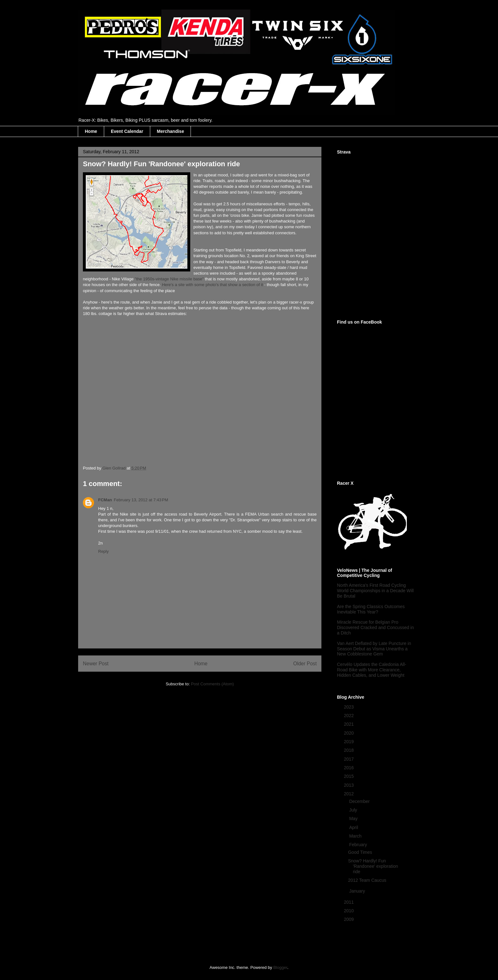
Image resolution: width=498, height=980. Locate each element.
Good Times (360, 852)
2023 (350, 707)
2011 (350, 902)
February (359, 845)
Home (91, 131)
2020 (350, 733)
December (360, 801)
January (358, 891)
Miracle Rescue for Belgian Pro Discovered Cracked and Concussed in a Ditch (375, 627)
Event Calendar (127, 131)
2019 (350, 742)
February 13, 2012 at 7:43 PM (141, 500)
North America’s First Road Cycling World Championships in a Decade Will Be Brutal (375, 591)
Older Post (305, 664)
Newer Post (96, 664)
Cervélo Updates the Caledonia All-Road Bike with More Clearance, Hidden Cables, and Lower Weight (372, 670)
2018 (350, 750)
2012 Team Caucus (367, 880)
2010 (350, 911)
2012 (350, 794)
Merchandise (171, 131)
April (354, 827)
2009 (350, 919)
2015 (350, 776)
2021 (350, 724)
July (354, 810)
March (356, 836)
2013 (350, 785)
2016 (350, 768)
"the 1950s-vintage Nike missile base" (169, 279)
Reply (103, 551)
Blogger (280, 967)
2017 (350, 759)
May (354, 819)
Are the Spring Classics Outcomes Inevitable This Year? (371, 609)
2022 (350, 716)
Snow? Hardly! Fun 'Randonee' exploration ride (373, 866)
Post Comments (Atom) (212, 684)
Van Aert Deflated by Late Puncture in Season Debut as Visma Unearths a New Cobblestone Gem (374, 649)
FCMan (105, 500)
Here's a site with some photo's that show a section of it (213, 285)
